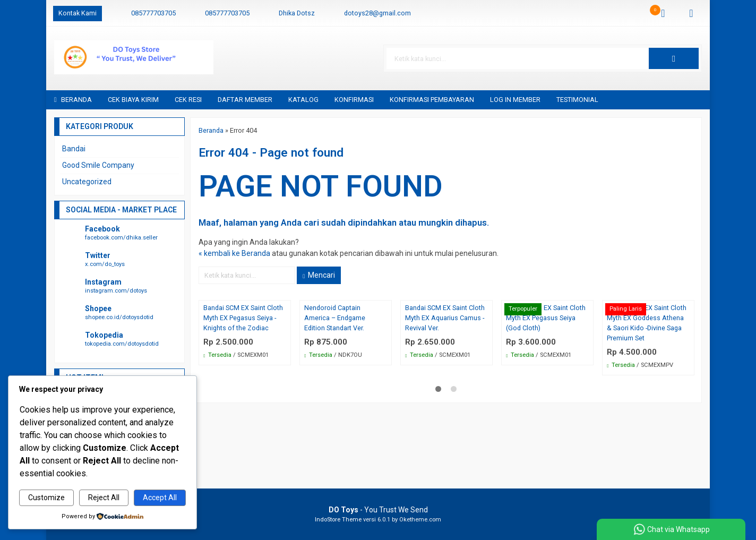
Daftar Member (245, 100)
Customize (46, 498)
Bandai (74, 149)
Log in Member (515, 100)
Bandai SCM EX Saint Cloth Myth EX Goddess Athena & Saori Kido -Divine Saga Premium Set (647, 323)
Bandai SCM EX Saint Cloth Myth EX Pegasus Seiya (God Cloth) (546, 318)
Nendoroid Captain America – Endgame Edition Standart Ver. (335, 318)
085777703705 (153, 13)
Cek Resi (188, 100)
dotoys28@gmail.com (377, 13)
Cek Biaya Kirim (133, 100)
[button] (674, 58)
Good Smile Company (98, 165)
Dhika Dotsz (297, 13)
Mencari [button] (319, 275)
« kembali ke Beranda (234, 253)
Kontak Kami (78, 13)
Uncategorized (87, 182)
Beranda (73, 100)
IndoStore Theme (338, 520)
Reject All (104, 498)
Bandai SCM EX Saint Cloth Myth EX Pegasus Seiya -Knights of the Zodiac (243, 318)
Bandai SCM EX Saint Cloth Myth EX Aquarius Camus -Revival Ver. (445, 318)
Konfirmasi (354, 100)
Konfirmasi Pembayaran (432, 100)
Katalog (303, 100)
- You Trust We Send (378, 510)
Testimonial (577, 100)
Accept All (160, 498)
